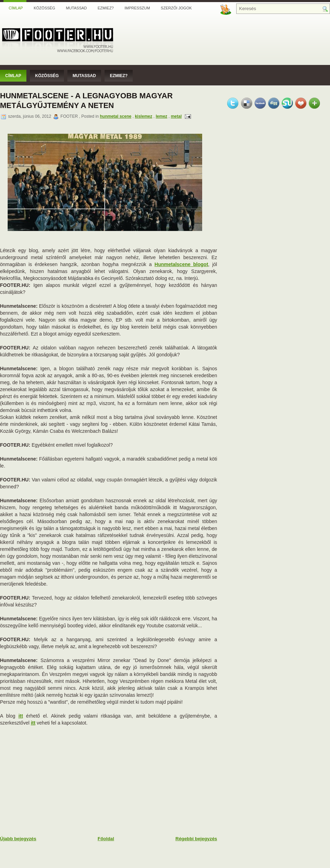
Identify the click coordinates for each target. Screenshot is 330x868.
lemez (161, 116)
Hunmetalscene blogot (181, 264)
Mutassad (76, 8)
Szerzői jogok (176, 8)
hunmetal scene (116, 116)
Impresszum (137, 8)
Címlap (16, 8)
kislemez (143, 116)
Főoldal (106, 839)
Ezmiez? (106, 8)
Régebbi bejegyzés (196, 839)
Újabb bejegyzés (18, 839)
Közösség (44, 8)
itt (21, 716)
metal (176, 116)
